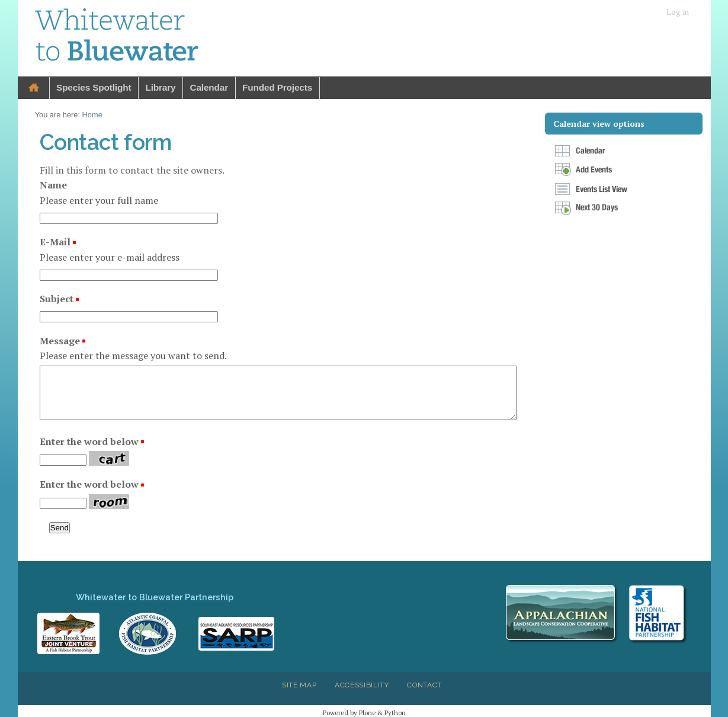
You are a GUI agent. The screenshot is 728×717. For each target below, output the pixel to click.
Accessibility (362, 685)
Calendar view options (599, 124)
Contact (424, 685)
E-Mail (56, 242)
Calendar (209, 87)
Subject (58, 299)
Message (61, 341)
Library (160, 87)
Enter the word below (89, 441)
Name (53, 185)
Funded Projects (277, 87)
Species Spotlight (94, 87)
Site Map (299, 685)
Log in (678, 12)
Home (34, 88)
